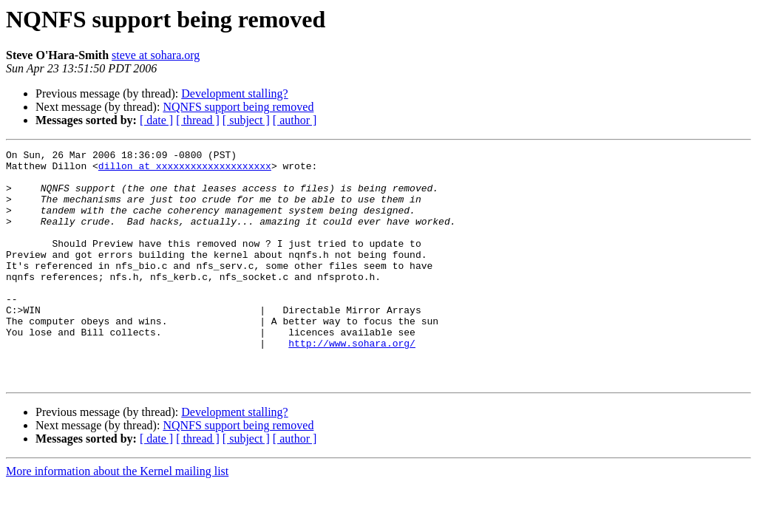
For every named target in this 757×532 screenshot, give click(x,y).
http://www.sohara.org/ (352, 383)
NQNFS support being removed (238, 107)
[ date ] (156, 120)
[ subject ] (246, 120)
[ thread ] (198, 120)
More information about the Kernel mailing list (117, 518)
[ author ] (295, 120)
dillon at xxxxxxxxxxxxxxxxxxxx (185, 170)
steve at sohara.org (156, 55)
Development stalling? (234, 93)
